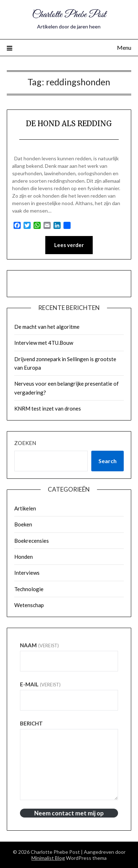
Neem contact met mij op (69, 813)
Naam (39, 645)
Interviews (27, 573)
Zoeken (25, 443)
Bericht (31, 723)
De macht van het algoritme (47, 327)
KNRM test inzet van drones (48, 408)
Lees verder (69, 245)
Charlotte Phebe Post (69, 15)
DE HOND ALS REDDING (69, 124)
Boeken (23, 524)
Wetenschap (29, 605)
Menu (124, 47)
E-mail (40, 684)
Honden (24, 557)
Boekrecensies (32, 541)
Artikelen (25, 508)
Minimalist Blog (48, 858)
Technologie (29, 589)
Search (108, 461)
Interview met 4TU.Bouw (44, 343)
